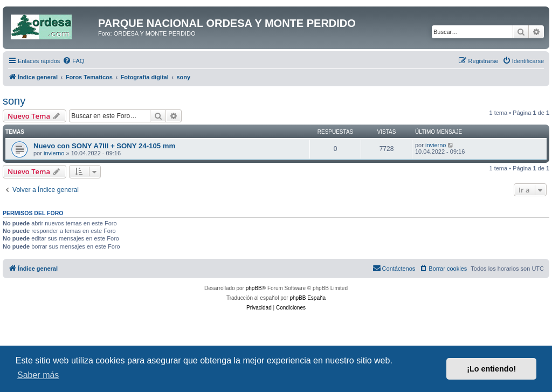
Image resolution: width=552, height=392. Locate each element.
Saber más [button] (38, 375)
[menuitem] (73, 61)
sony (14, 101)
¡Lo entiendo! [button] (491, 369)
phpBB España (308, 298)
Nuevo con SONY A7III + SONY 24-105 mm (104, 146)
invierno (54, 153)
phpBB (254, 288)
